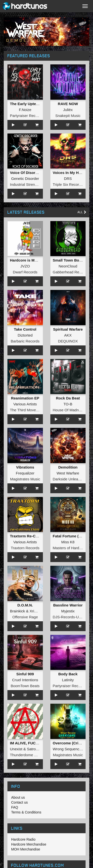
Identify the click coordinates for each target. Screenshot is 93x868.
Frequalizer (25, 473)
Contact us (19, 802)
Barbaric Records (25, 341)
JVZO (25, 266)
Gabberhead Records (71, 272)
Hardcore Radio (23, 839)
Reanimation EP (25, 398)
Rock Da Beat (68, 398)
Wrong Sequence (67, 749)
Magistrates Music (25, 479)
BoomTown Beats (25, 686)
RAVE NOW (68, 104)
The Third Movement (27, 410)
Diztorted (25, 335)
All (82, 212)
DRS (68, 179)
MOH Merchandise (26, 849)
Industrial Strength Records (32, 184)
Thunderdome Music (27, 755)
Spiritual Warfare (68, 329)
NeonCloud (68, 266)
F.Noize (25, 110)
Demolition (68, 467)
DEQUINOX (68, 341)
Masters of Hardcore (70, 548)
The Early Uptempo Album (33, 104)
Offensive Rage (25, 617)
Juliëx (68, 110)
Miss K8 (68, 542)
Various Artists (25, 404)
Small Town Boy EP (70, 260)
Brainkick (17, 611)
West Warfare (68, 473)
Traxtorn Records (25, 548)
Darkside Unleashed (70, 479)
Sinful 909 (25, 674)
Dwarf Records (25, 272)
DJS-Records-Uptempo (72, 617)
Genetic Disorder (25, 179)
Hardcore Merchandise (29, 844)
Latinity (68, 680)
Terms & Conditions (26, 812)
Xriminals (37, 611)
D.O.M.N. (25, 605)
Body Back (68, 674)
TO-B (68, 404)
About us (18, 797)
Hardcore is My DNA (28, 260)
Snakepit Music (68, 116)
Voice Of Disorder (26, 173)
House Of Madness (69, 410)
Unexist (16, 749)
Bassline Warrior (68, 605)
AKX (68, 335)
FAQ (15, 807)
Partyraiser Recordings (29, 116)
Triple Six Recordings (70, 184)
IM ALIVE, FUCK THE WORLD (36, 743)
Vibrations (25, 467)
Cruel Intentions (25, 680)
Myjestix (68, 611)
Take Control (25, 329)
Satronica (35, 749)
